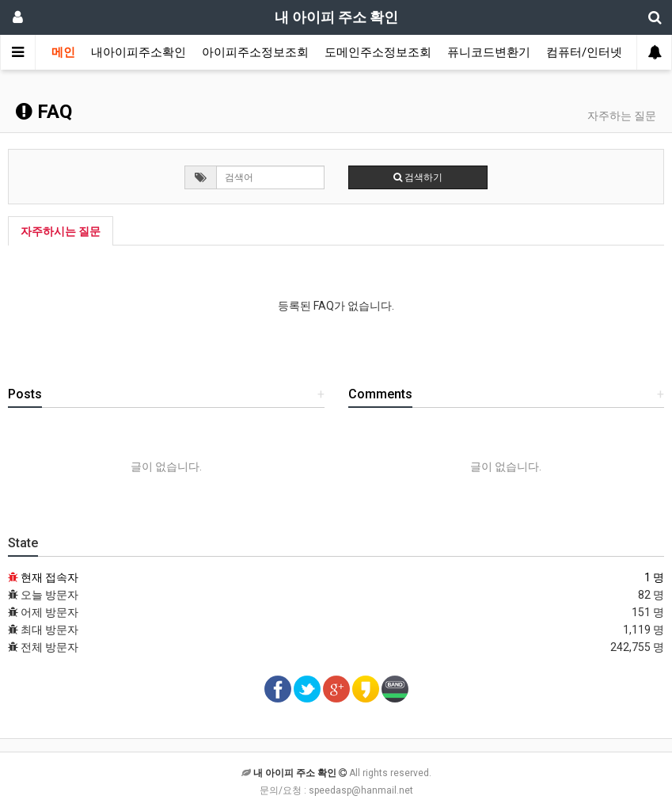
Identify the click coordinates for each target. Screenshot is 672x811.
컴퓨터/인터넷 (584, 52)
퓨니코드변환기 (489, 52)
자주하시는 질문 (61, 231)
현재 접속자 (49, 577)
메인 (63, 52)
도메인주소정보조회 (378, 52)
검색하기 (418, 177)
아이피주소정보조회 (255, 52)
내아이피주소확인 (139, 52)
